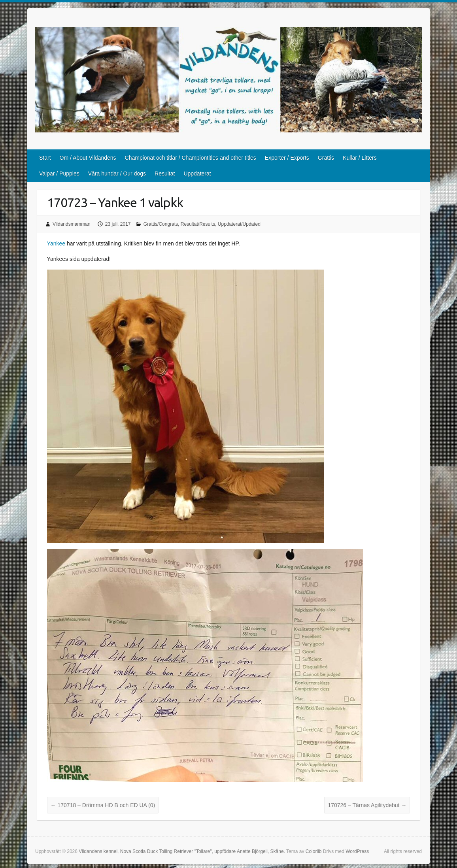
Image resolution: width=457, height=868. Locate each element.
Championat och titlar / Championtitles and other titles (191, 158)
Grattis (326, 158)
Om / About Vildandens (88, 158)
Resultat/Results (198, 224)
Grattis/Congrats (161, 224)
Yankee (56, 243)
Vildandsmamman (72, 224)
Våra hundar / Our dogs (117, 174)
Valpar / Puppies (59, 174)
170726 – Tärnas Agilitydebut (367, 805)
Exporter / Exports (287, 158)
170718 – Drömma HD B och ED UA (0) (103, 805)
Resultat (165, 174)
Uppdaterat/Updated (239, 224)
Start (45, 158)
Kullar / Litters (360, 158)
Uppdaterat (197, 174)
